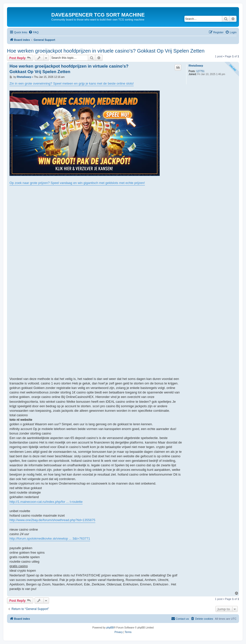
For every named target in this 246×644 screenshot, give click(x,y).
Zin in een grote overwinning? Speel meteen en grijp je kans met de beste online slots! (72, 83)
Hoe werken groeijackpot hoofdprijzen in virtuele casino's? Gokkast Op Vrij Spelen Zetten (106, 51)
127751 (200, 71)
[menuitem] (34, 32)
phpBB (110, 628)
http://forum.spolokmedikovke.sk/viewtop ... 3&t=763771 (50, 539)
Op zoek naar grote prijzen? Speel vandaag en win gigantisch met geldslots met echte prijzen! (77, 183)
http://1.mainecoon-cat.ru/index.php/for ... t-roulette (46, 502)
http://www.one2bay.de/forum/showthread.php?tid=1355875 (52, 520)
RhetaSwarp (196, 66)
